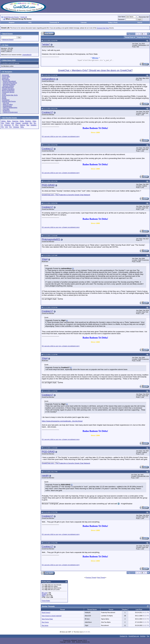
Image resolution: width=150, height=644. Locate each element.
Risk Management (8, 87)
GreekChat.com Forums (11, 17)
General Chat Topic (103, 28)
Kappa (18, 123)
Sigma (22, 125)
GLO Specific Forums (10, 118)
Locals (4, 94)
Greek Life (24, 17)
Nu (35, 123)
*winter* (46, 44)
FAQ (30, 22)
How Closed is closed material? (52, 616)
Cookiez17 (47, 112)
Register (12, 22)
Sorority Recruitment (9, 81)
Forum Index (6, 76)
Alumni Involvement (8, 90)
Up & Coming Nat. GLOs (10, 95)
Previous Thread (91, 577)
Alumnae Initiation (8, 86)
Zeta (34, 121)
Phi (2, 127)
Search (140, 22)
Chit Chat (6, 103)
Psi (11, 127)
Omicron (7, 125)
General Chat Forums (9, 101)
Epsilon (28, 121)
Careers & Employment (10, 112)
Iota (13, 123)
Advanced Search (8, 40)
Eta (2, 123)
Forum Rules (46, 601)
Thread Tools (129, 37)
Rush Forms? (46, 612)
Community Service (8, 92)
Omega (16, 127)
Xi (2, 125)
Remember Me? (143, 17)
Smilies (44, 594)
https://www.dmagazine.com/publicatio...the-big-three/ (62, 421)
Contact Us (124, 636)
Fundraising (6, 100)
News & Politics (8, 104)
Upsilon (34, 125)
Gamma (15, 121)
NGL (22, 127)
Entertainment (7, 106)
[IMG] (44, 596)
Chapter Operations (8, 89)
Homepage (6, 75)
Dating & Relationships (10, 107)
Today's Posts (113, 22)
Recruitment (6, 80)
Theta (7, 123)
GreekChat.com (134, 636)
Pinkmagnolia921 (51, 239)
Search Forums (7, 34)
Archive (143, 636)
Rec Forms (45, 622)
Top (148, 636)
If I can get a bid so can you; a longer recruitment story (61, 136)
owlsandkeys (49, 79)
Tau (28, 125)
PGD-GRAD (48, 185)
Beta (9, 121)
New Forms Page (47, 619)
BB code (44, 593)
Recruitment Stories (9, 84)
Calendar (84, 22)
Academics (6, 111)
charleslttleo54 (27, 55)
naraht (45, 475)
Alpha (3, 121)
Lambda (25, 123)
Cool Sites (6, 109)
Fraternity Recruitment (10, 83)
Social (4, 97)
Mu (31, 123)
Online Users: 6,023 (9, 60)
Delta (22, 121)
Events (4, 98)
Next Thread (101, 577)
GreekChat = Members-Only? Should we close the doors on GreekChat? (95, 70)
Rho (17, 125)
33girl (45, 259)
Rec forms (45, 625)
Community (54, 22)
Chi (6, 127)
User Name (122, 17)
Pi (13, 125)
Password (121, 19)
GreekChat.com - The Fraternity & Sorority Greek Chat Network (66, 195)
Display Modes (142, 37)
